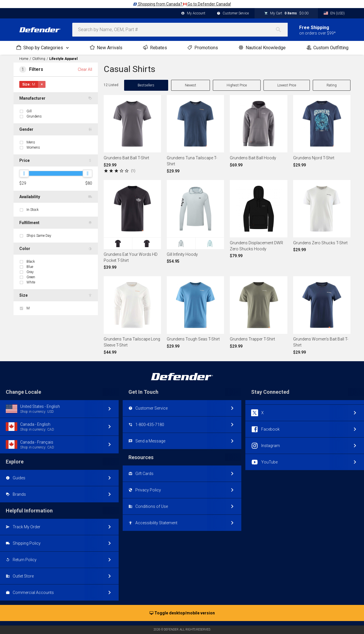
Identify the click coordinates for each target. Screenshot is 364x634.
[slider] (24, 173)
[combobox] (180, 30)
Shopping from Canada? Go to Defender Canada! (182, 4)
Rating (332, 85)
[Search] (281, 30)
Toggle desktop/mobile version (182, 613)
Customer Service (233, 14)
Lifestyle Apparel (63, 59)
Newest (190, 85)
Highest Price (237, 85)
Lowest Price (287, 85)
